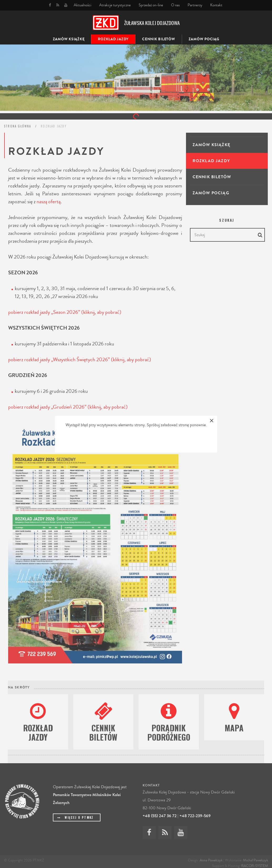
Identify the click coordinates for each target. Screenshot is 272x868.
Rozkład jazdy (113, 39)
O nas (175, 5)
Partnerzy (195, 5)
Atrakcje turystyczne (115, 5)
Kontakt (216, 5)
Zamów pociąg (204, 39)
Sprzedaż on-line (151, 5)
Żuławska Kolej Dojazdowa (152, 23)
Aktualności (82, 5)
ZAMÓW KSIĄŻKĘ (69, 39)
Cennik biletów (159, 39)
